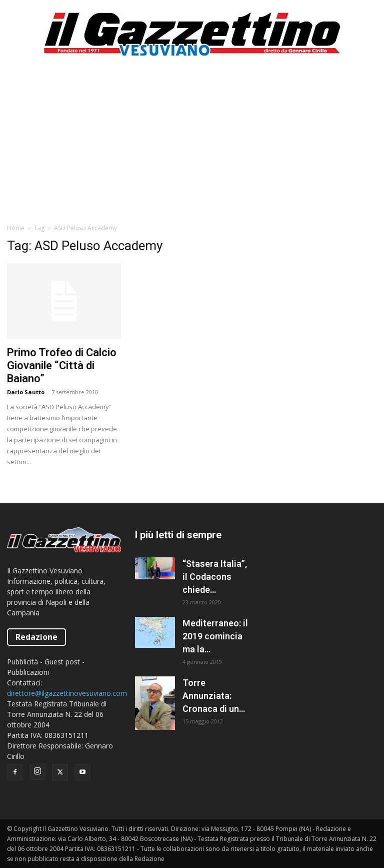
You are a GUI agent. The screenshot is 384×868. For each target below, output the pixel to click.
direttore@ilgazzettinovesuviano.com (67, 693)
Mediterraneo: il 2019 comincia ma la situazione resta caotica (215, 637)
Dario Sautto (26, 392)
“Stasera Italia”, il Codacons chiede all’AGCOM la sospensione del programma (215, 577)
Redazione (36, 637)
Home (16, 228)
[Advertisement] (192, 140)
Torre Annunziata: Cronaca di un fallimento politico (211, 696)
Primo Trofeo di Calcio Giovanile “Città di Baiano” (62, 365)
